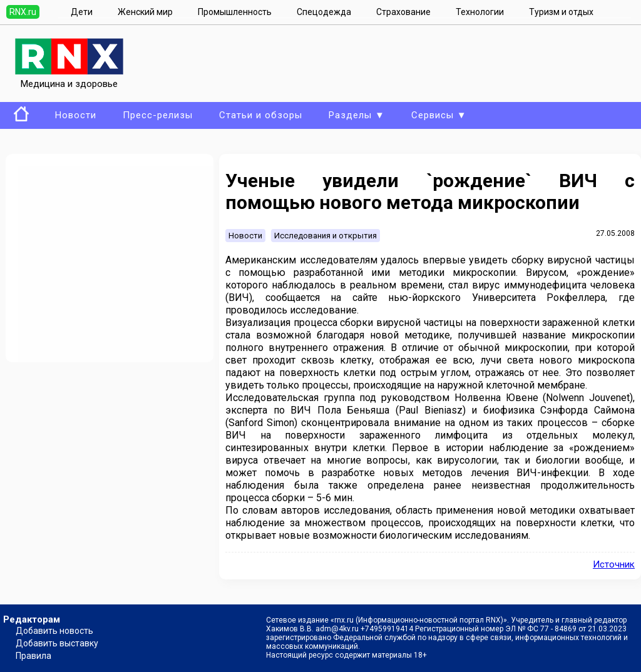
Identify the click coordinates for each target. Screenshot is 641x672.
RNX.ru (23, 12)
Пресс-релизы (158, 115)
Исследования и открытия (326, 236)
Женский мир (145, 12)
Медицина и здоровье (69, 78)
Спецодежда (324, 12)
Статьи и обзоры (261, 115)
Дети (82, 12)
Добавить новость (54, 631)
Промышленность (235, 12)
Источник (614, 564)
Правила (33, 656)
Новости (76, 115)
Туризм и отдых (561, 12)
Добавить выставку (57, 643)
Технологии (480, 12)
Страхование (403, 12)
